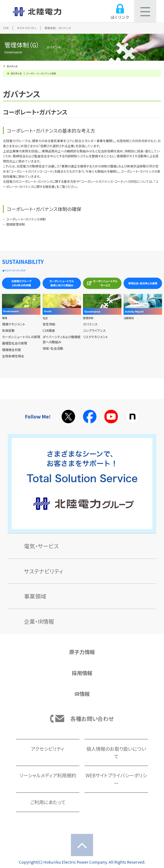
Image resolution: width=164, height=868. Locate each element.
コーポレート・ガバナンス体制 (41, 73)
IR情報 (82, 694)
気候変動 (8, 330)
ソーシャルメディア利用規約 (48, 775)
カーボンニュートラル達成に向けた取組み (62, 283)
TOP (6, 28)
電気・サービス (41, 546)
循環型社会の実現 (15, 343)
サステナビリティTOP (15, 270)
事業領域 (35, 596)
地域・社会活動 (53, 348)
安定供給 (49, 324)
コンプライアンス (94, 330)
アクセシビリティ (48, 749)
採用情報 (82, 673)
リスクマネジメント (95, 337)
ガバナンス (12, 66)
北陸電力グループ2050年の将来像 (21, 283)
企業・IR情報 (39, 621)
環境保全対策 (11, 350)
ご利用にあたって (48, 802)
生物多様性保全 (13, 356)
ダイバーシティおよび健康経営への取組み (62, 339)
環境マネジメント (14, 324)
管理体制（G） (22, 48)
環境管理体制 (15, 224)
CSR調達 (49, 330)
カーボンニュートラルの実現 (21, 337)
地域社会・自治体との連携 (143, 283)
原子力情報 (82, 652)
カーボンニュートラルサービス (102, 283)
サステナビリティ (27, 28)
